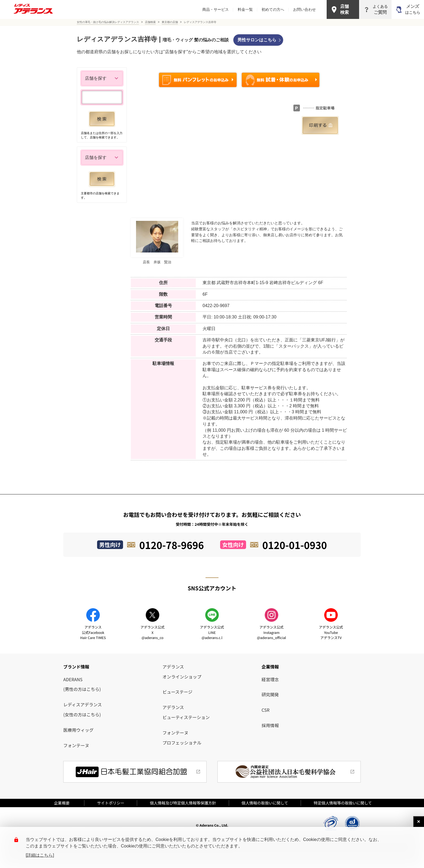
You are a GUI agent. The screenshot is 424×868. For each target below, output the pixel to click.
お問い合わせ (304, 9)
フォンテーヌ (76, 745)
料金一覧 (248, 9)
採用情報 (270, 725)
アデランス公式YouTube (331, 632)
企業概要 (64, 803)
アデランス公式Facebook (93, 632)
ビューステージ (178, 692)
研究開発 (270, 694)
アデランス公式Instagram (271, 632)
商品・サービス (218, 9)
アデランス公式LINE (212, 632)
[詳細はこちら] (40, 855)
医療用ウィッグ (78, 730)
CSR (265, 710)
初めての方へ (275, 9)
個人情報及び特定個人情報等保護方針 (183, 803)
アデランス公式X (152, 632)
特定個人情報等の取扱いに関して (343, 803)
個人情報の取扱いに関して (265, 803)
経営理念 (270, 679)
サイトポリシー (111, 803)
